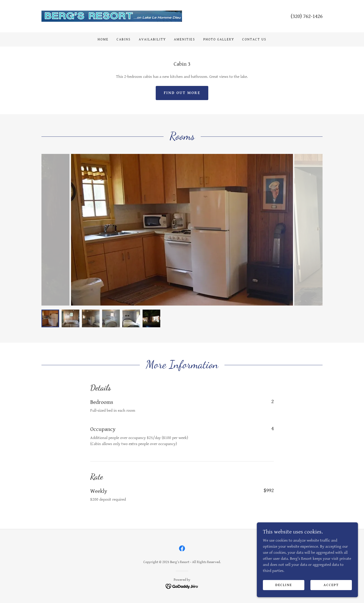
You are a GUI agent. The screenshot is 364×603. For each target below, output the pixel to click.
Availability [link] (152, 39)
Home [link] (103, 39)
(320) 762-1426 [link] (307, 16)
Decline (284, 585)
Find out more (182, 93)
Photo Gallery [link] (219, 39)
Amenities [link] (184, 39)
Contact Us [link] (254, 39)
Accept (331, 585)
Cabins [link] (124, 39)
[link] (112, 16)
